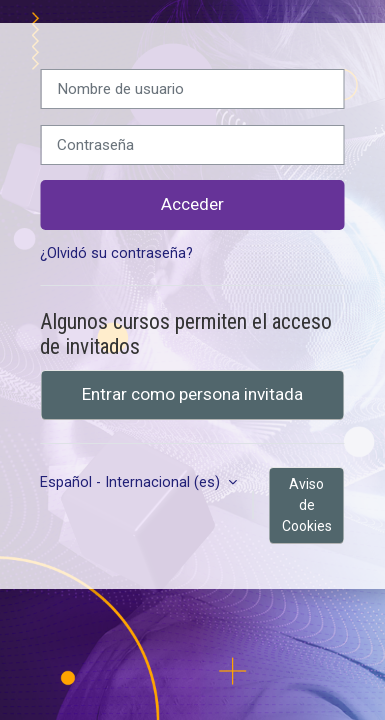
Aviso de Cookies (307, 505)
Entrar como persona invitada (192, 394)
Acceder (192, 204)
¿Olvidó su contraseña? (116, 253)
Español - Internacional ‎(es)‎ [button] (132, 482)
